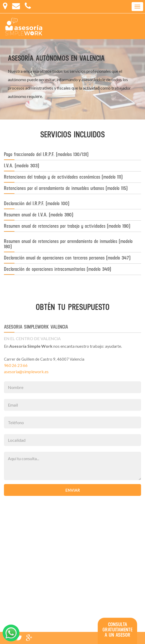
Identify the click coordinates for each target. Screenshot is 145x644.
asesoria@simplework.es (26, 372)
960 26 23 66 (16, 365)
